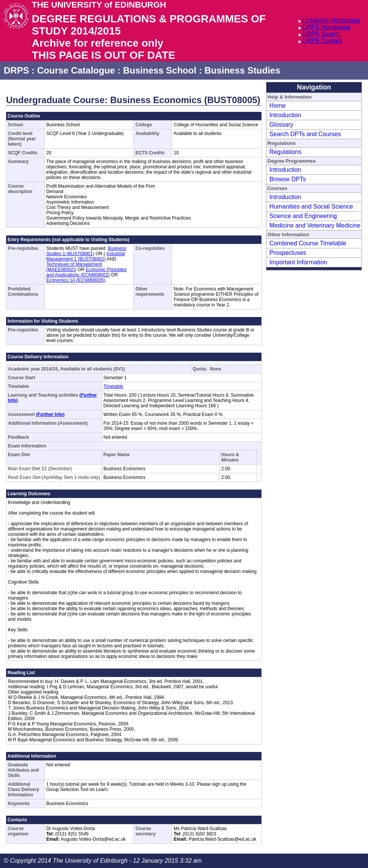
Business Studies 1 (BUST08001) (86, 251)
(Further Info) (50, 414)
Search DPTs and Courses (305, 134)
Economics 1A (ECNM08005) (76, 280)
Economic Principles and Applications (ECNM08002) (86, 272)
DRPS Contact (322, 41)
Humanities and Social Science (311, 206)
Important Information (298, 262)
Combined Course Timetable (308, 243)
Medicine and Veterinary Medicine (315, 225)
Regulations (286, 152)
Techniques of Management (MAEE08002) (74, 267)
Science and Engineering (303, 216)
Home (278, 106)
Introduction (285, 115)
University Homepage (331, 20)
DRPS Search (321, 34)
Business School (160, 70)
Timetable (113, 386)
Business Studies (242, 70)
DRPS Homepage (327, 27)
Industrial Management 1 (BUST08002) (85, 256)
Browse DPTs (288, 179)
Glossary (281, 125)
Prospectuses (288, 253)
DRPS (16, 70)
